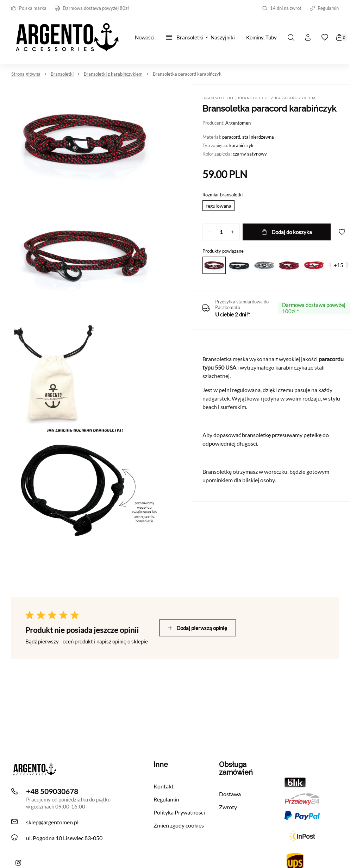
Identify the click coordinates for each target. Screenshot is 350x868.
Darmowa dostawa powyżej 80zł (92, 8)
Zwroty (228, 807)
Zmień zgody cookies (179, 825)
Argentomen (238, 123)
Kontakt (164, 786)
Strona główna (26, 74)
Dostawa (230, 794)
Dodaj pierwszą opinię (198, 628)
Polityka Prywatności (179, 812)
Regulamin (324, 8)
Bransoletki (62, 74)
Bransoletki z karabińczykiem (113, 74)
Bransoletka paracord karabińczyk (187, 74)
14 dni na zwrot (282, 8)
